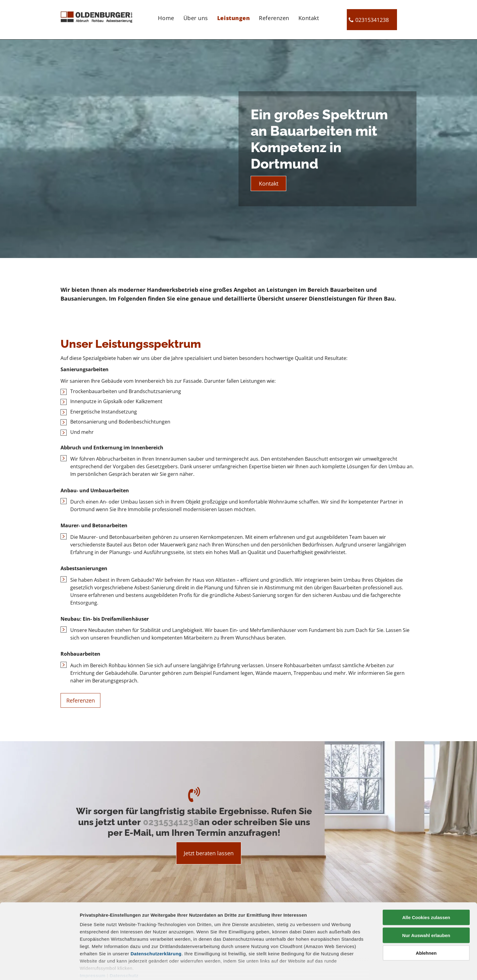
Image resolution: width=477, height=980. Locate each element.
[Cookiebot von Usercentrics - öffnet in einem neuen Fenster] (39, 968)
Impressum (93, 949)
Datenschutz (124, 949)
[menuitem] (166, 18)
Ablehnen (426, 927)
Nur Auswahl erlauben (426, 909)
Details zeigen (324, 968)
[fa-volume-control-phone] (194, 800)
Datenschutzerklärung (156, 927)
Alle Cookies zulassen (426, 891)
